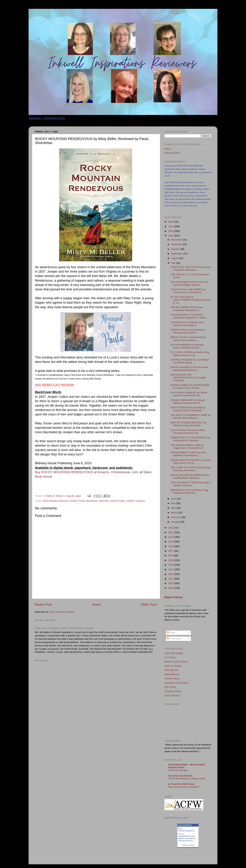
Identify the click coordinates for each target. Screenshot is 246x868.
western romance (136, 501)
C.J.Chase (170, 657)
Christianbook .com (124, 472)
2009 (171, 588)
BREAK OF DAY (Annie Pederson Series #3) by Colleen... (188, 339)
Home (96, 604)
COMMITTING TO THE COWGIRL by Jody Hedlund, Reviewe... (190, 439)
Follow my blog (188, 845)
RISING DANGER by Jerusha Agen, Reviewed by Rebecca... (190, 369)
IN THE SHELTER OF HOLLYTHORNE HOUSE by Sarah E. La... (190, 300)
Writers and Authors (187, 838)
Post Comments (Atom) (62, 612)
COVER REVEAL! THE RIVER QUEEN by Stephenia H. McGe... (189, 316)
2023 (171, 236)
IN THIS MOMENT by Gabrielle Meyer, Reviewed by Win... (187, 346)
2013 (171, 569)
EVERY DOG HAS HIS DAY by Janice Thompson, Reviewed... (191, 268)
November (177, 244)
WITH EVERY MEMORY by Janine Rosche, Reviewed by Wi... (189, 394)
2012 (171, 574)
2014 (171, 565)
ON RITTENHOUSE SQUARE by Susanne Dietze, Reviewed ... (188, 409)
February (176, 517)
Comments (174, 639)
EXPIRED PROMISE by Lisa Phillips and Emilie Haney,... (190, 361)
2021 (171, 532)
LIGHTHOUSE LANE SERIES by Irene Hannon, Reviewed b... (188, 291)
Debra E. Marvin (173, 666)
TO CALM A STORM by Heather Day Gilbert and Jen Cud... (190, 354)
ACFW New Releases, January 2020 (187, 779)
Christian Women (186, 841)
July (173, 263)
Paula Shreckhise (88, 501)
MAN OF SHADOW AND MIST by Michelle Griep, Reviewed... (188, 424)
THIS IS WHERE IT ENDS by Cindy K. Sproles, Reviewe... (191, 484)
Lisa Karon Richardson (177, 683)
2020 (171, 537)
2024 (171, 231)
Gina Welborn (172, 674)
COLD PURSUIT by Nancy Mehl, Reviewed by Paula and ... (188, 432)
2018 (171, 546)
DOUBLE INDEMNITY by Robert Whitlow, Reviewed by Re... (188, 402)
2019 (171, 542)
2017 (171, 551)
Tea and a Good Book (180, 776)
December (177, 240)
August (175, 258)
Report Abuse (174, 597)
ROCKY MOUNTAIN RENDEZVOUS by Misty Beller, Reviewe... (190, 476)
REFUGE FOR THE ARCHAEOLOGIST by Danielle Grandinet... (188, 378)
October (176, 249)
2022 (171, 528)
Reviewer (104, 501)
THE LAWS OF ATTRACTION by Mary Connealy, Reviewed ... (191, 469)
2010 (171, 583)
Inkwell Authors (172, 153)
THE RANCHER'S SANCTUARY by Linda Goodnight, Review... (189, 283)
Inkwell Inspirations (186, 831)
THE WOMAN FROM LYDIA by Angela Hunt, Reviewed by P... (188, 447)
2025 (171, 226)
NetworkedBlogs (185, 825)
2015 (171, 560)
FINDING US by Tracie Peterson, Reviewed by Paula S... (188, 331)
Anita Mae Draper (174, 653)
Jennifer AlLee (172, 679)
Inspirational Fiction (187, 836)
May (174, 503)
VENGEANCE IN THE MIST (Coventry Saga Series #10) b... (191, 462)
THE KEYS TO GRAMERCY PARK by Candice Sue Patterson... (191, 417)
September (177, 254)
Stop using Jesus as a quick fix (184, 787)
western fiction (118, 501)
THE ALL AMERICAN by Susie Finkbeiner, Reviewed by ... (187, 309)
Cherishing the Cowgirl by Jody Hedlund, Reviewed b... (187, 324)
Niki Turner (170, 687)
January (176, 522)
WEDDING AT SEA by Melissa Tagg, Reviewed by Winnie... (190, 491)
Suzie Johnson (172, 695)
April (174, 508)
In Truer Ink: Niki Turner (181, 784)
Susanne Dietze (173, 691)
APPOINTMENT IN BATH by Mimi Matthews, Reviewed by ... (188, 454)
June (174, 499)
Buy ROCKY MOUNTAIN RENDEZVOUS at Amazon (72, 472)
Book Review (50, 501)
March (175, 513)
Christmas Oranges (178, 770)
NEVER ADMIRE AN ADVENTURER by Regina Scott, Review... (190, 387)
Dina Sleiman (172, 670)
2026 (171, 222)
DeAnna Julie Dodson (176, 662)
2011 (171, 579)
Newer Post (43, 604)
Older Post (149, 604)
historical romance (68, 501)
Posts (171, 633)
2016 (171, 555)
